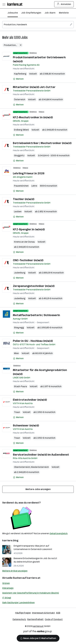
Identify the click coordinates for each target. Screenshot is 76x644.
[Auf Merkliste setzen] (18, 79)
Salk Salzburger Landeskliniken (18, 603)
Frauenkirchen (21, 186)
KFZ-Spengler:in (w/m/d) (29, 229)
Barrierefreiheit (35, 619)
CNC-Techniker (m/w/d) (28, 260)
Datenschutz (19, 619)
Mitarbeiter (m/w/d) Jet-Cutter (34, 87)
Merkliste (64, 13)
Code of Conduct (54, 619)
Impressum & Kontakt (43, 613)
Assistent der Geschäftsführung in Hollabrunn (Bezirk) (31, 593)
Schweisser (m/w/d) (26, 425)
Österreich (20, 99)
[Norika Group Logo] (38, 632)
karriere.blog (10, 540)
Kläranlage (8, 588)
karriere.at (34, 578)
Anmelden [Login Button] (64, 4)
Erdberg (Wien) (21, 130)
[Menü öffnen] (4, 4)
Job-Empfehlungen (31, 13)
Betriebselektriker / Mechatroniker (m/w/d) (42, 143)
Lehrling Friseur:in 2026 (29, 173)
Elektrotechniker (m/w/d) (30, 400)
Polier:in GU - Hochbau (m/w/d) (33, 341)
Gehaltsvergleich (59, 533)
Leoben (18, 212)
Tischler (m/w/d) (24, 199)
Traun (17, 412)
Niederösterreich (40, 467)
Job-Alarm (50, 13)
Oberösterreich (22, 467)
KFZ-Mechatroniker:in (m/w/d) (33, 117)
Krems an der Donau (24, 242)
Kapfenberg (20, 74)
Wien (16, 353)
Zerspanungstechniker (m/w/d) (34, 286)
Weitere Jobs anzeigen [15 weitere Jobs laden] (38, 489)
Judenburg (20, 273)
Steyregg (19, 328)
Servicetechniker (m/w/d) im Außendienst (41, 455)
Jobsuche (13, 13)
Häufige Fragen (23, 613)
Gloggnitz (19, 155)
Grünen (6, 583)
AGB (58, 613)
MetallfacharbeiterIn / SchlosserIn (36, 315)
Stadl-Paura (20, 386)
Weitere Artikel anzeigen (15, 571)
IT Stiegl (7, 598)
